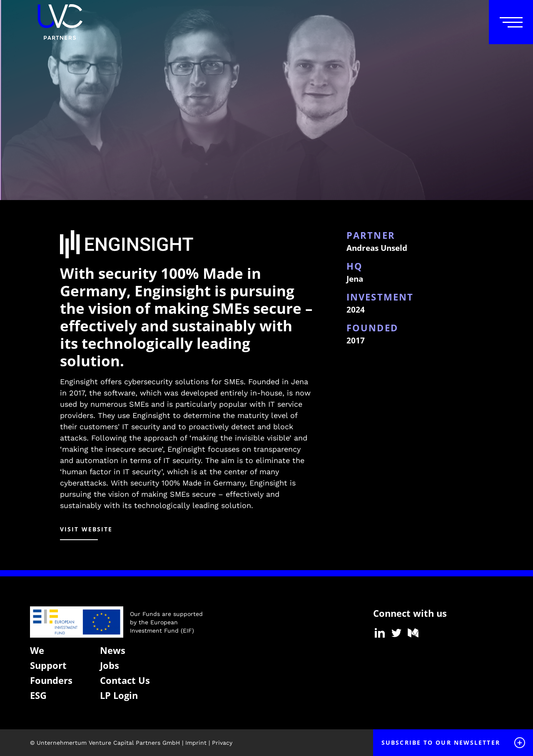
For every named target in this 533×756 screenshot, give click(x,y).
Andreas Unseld (377, 248)
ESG (38, 695)
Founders (51, 680)
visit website (86, 529)
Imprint (196, 743)
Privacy (222, 743)
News (113, 650)
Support (48, 665)
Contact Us (125, 680)
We (37, 650)
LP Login (119, 695)
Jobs (110, 665)
